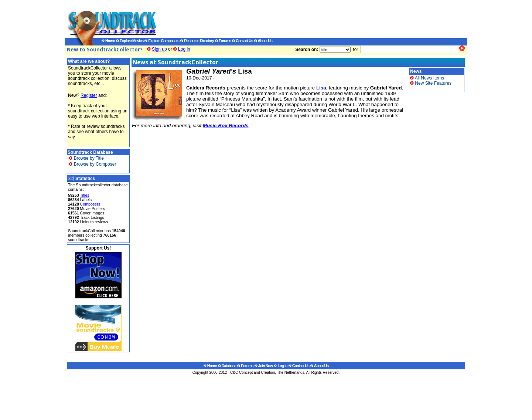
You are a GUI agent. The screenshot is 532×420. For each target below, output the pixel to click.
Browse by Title (86, 158)
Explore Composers (162, 41)
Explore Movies (130, 41)
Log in (184, 49)
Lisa (321, 88)
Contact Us (242, 41)
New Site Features (431, 83)
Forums (223, 41)
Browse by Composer (92, 164)
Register (89, 95)
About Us (263, 41)
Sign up (159, 49)
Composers (90, 204)
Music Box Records (226, 126)
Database (227, 366)
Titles (84, 195)
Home (108, 41)
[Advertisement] (305, 19)
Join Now (264, 366)
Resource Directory (197, 41)
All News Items (427, 78)
